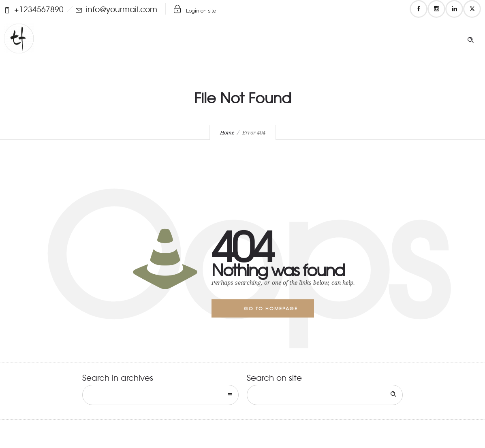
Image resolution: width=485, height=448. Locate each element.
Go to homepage (271, 308)
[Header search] (470, 38)
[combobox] (160, 395)
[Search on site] (325, 395)
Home (227, 133)
